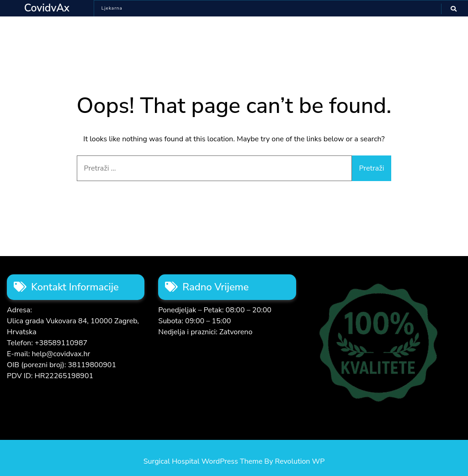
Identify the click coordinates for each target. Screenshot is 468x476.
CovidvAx (47, 8)
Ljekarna (112, 8)
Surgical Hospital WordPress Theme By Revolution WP (234, 461)
